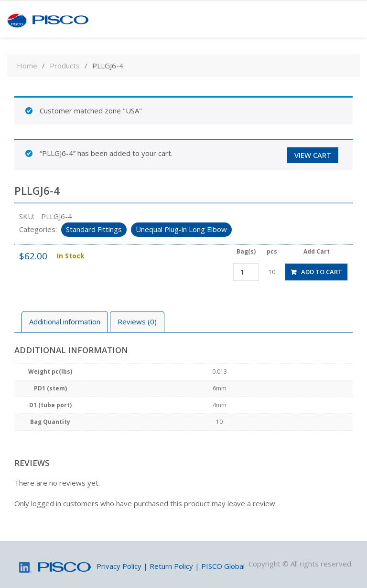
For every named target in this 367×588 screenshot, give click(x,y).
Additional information (65, 322)
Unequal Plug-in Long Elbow (181, 229)
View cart (313, 155)
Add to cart (322, 272)
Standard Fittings (94, 229)
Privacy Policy (119, 566)
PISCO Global (223, 566)
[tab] (65, 322)
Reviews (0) (137, 322)
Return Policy (171, 566)
